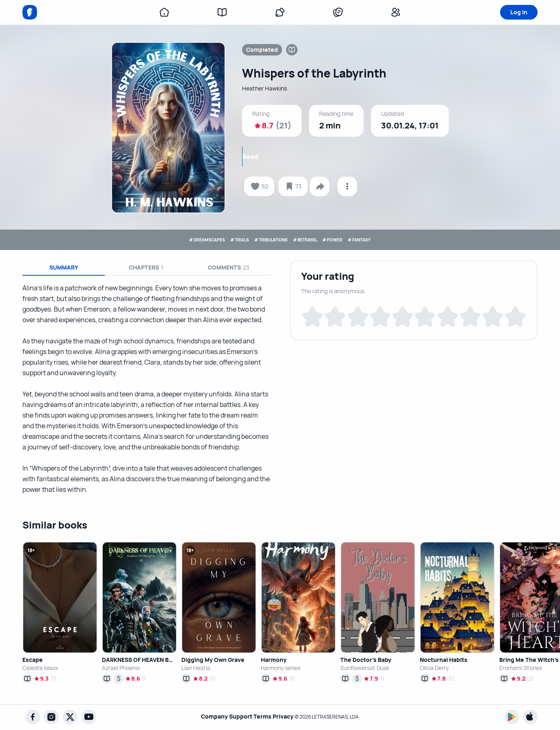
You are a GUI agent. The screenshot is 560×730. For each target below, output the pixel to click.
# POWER (363, 240)
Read (346, 157)
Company (206, 717)
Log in (519, 12)
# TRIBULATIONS (263, 240)
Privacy (287, 717)
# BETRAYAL (318, 240)
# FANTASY (406, 240)
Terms (262, 717)
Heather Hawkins (268, 88)
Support (237, 717)
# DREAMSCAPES (162, 240)
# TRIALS (213, 240)
